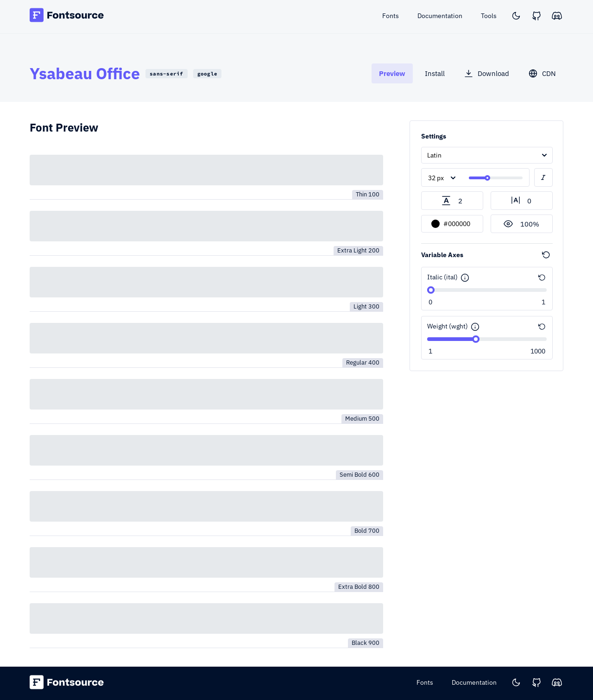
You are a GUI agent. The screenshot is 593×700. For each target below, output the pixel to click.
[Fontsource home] (67, 16)
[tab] (392, 73)
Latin (434, 155)
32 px (436, 178)
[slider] (487, 178)
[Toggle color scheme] (516, 16)
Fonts (425, 682)
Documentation (474, 682)
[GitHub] (536, 16)
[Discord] (557, 16)
